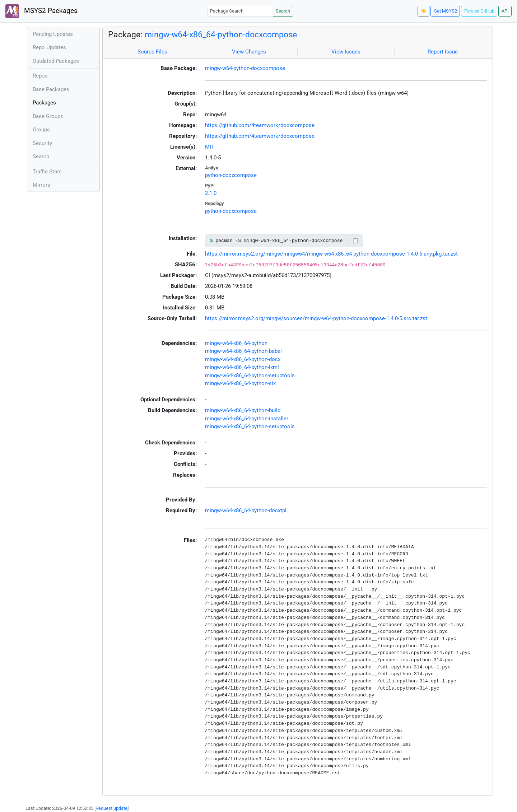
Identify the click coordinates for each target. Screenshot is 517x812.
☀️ (424, 11)
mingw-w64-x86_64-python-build (243, 410)
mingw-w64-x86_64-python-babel (243, 351)
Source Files (152, 52)
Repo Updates (49, 47)
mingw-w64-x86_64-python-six (240, 383)
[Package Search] (240, 11)
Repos (40, 76)
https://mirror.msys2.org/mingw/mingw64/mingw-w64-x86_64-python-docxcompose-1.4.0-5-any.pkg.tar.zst (331, 254)
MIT (210, 147)
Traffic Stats (47, 172)
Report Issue (443, 52)
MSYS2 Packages (41, 11)
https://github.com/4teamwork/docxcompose (260, 125)
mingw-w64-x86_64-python (236, 343)
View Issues (346, 52)
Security (42, 143)
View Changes (249, 52)
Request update (111, 808)
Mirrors (41, 185)
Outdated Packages (56, 61)
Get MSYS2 (445, 11)
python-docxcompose (231, 175)
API (505, 11)
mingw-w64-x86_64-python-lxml (242, 367)
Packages (44, 103)
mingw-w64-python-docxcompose (245, 68)
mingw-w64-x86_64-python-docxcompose (221, 34)
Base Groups (48, 116)
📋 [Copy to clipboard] (355, 241)
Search (283, 11)
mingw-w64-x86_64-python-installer (247, 419)
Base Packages (51, 89)
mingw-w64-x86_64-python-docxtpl (246, 510)
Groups (41, 130)
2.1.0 (211, 193)
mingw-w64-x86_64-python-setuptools (250, 375)
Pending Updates (53, 34)
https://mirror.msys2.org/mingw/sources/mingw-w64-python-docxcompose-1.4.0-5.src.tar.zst (316, 318)
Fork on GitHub (479, 11)
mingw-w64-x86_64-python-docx (243, 359)
